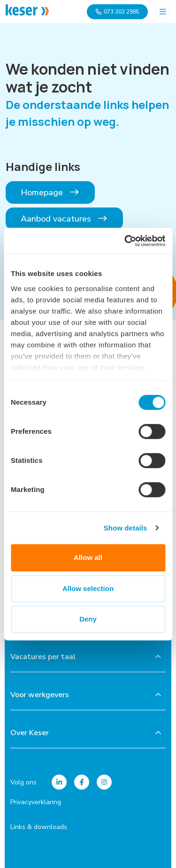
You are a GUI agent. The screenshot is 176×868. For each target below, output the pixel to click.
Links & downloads (39, 827)
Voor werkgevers (40, 695)
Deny (88, 619)
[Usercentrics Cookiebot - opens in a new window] (125, 241)
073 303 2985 (117, 12)
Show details (126, 528)
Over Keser (30, 733)
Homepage (50, 192)
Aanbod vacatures (64, 219)
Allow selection (88, 588)
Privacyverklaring (36, 802)
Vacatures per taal (43, 657)
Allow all (88, 557)
